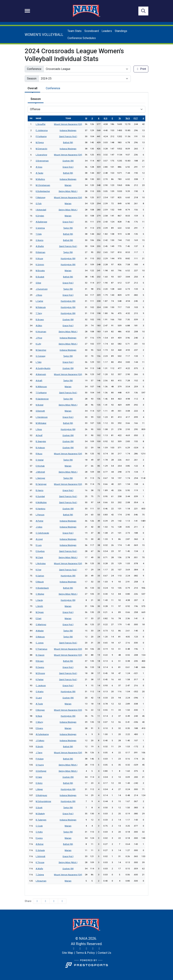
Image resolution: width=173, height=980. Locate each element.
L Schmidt (40, 856)
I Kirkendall (41, 210)
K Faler (39, 777)
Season (32, 79)
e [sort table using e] (112, 118)
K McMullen (41, 502)
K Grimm (40, 265)
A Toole (39, 704)
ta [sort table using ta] (120, 118)
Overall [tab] (32, 88)
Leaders (107, 31)
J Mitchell (40, 472)
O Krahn (40, 692)
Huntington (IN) (68, 258)
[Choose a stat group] (86, 109)
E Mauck (40, 582)
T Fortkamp (41, 393)
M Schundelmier (43, 801)
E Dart (39, 618)
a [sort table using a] (143, 118)
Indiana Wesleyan (68, 130)
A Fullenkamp (42, 734)
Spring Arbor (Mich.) (68, 191)
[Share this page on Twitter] (45, 901)
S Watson (40, 637)
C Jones (40, 643)
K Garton (40, 576)
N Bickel (40, 405)
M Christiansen (43, 185)
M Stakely (40, 814)
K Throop (40, 862)
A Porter (40, 521)
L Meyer (39, 789)
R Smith (39, 747)
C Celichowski (42, 533)
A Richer (40, 844)
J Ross (39, 295)
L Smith (39, 606)
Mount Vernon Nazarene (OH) (68, 124)
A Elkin (39, 326)
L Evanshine (41, 155)
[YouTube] (93, 949)
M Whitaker (41, 423)
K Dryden (40, 216)
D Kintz (39, 783)
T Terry (39, 313)
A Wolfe (39, 869)
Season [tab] (36, 99)
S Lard (39, 698)
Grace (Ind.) (68, 167)
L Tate (39, 362)
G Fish (39, 203)
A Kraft (39, 381)
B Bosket (40, 277)
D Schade (40, 850)
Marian (68, 185)
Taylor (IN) (68, 228)
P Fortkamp (41, 136)
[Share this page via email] (54, 901)
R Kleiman (40, 252)
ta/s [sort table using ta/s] (128, 118)
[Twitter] (74, 949)
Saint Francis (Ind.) (68, 136)
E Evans (39, 728)
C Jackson (41, 686)
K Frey (38, 570)
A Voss (39, 167)
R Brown (40, 661)
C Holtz (39, 832)
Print (141, 69)
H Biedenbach (42, 588)
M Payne (40, 142)
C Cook (39, 826)
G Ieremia (40, 228)
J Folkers (40, 740)
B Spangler (41, 441)
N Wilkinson (41, 387)
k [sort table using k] (99, 118)
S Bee (38, 283)
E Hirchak (40, 466)
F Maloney (40, 197)
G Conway (40, 356)
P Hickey (40, 759)
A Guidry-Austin (43, 368)
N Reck (39, 716)
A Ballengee (41, 222)
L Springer (40, 478)
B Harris (40, 490)
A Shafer (40, 246)
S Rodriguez (41, 795)
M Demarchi (41, 149)
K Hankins (40, 509)
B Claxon (40, 655)
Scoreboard (92, 31)
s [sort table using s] (92, 118)
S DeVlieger (41, 771)
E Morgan (40, 710)
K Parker (40, 679)
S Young (40, 765)
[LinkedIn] (99, 949)
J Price (39, 338)
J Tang (39, 753)
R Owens (40, 667)
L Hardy (39, 600)
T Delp (39, 234)
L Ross (39, 429)
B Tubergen (41, 820)
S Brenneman (42, 161)
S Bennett (40, 411)
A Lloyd (39, 539)
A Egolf (39, 435)
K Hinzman (41, 332)
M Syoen (40, 612)
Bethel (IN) (68, 142)
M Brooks (40, 271)
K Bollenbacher (43, 191)
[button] (62, 901)
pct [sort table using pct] (136, 118)
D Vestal (40, 460)
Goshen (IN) (68, 161)
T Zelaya (40, 875)
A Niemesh (41, 374)
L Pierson (40, 515)
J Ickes (39, 527)
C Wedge (40, 594)
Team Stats (75, 31)
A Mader (40, 631)
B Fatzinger (41, 484)
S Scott (39, 808)
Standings (121, 31)
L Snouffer (41, 124)
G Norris (40, 240)
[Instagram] (80, 949)
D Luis (39, 545)
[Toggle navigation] (27, 11)
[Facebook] (86, 949)
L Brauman (41, 881)
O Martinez (41, 624)
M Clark (39, 557)
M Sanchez (41, 350)
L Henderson (42, 417)
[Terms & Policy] (85, 953)
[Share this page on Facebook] (37, 901)
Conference (34, 69)
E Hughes (40, 551)
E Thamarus (41, 649)
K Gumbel (40, 496)
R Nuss (39, 454)
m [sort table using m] (86, 118)
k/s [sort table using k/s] (106, 118)
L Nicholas (41, 563)
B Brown (40, 320)
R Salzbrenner (42, 399)
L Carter (39, 301)
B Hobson (40, 448)
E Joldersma (42, 130)
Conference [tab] (53, 88)
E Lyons (39, 838)
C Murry (39, 722)
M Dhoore (40, 673)
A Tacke (39, 173)
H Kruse (39, 258)
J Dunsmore (42, 289)
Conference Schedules (82, 38)
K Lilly (38, 344)
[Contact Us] (104, 953)
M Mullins (40, 179)
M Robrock (41, 307)
